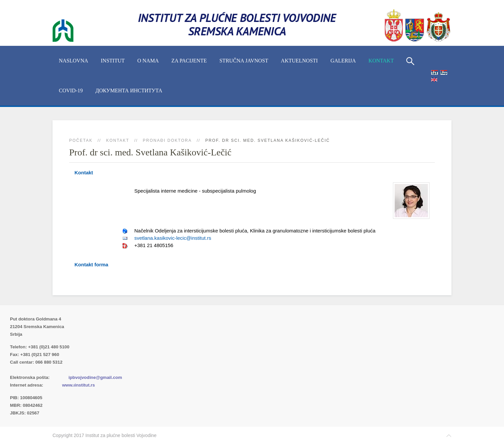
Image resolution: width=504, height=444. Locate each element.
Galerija (343, 61)
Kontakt (381, 61)
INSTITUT (113, 61)
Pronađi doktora (167, 140)
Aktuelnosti (299, 61)
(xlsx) (80, 370)
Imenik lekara (42, 370)
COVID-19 (71, 90)
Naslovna (73, 61)
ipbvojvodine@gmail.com (95, 377)
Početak (81, 140)
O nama (148, 61)
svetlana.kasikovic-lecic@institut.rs (173, 238)
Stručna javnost (244, 61)
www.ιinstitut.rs (79, 385)
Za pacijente (189, 61)
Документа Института (129, 90)
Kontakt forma (91, 265)
